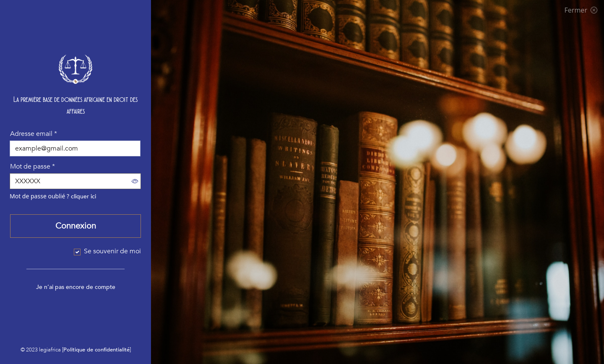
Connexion (76, 226)
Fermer (581, 10)
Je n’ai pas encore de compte (76, 287)
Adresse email (34, 134)
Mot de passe (33, 166)
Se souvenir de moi (112, 251)
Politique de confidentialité (96, 350)
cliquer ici (83, 196)
